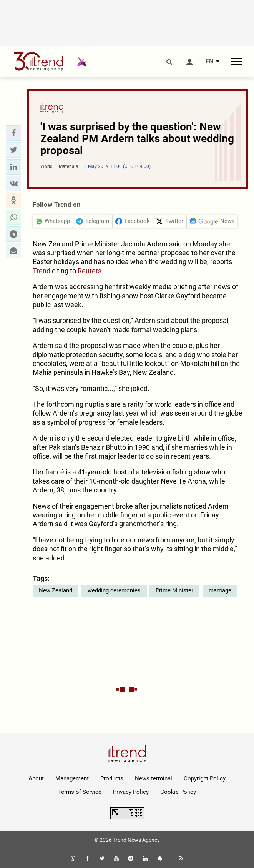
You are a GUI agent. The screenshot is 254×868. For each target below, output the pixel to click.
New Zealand (56, 590)
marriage (220, 590)
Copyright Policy (205, 778)
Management (72, 778)
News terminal (154, 778)
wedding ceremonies (114, 590)
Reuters (90, 271)
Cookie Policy (178, 792)
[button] (13, 133)
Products (112, 778)
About (36, 778)
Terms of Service (80, 792)
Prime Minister (174, 590)
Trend (42, 271)
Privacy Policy (131, 792)
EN (209, 62)
